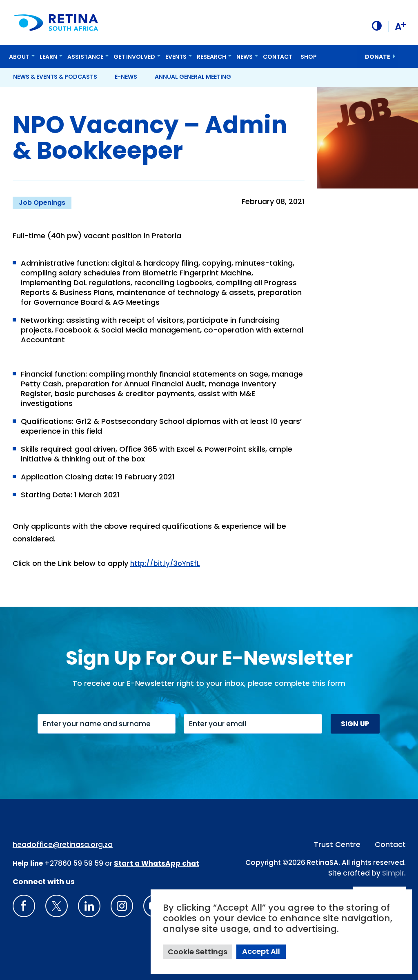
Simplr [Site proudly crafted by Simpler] (393, 873)
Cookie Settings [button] (198, 952)
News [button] (245, 56)
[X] (57, 906)
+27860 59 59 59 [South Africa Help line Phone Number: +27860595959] (74, 863)
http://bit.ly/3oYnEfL (167, 563)
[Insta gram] (122, 906)
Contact (278, 56)
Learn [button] (48, 56)
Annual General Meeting (193, 76)
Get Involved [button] (134, 56)
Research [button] (211, 56)
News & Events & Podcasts (55, 76)
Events (176, 56)
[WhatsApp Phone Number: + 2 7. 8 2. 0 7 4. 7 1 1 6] (157, 863)
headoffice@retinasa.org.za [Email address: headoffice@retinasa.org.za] (63, 844)
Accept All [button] (261, 951)
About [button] (19, 56)
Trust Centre (337, 844)
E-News (126, 76)
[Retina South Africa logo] (57, 22)
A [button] (399, 26)
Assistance (85, 56)
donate (378, 56)
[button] (375, 26)
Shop (309, 56)
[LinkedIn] (89, 906)
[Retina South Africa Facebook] (24, 906)
